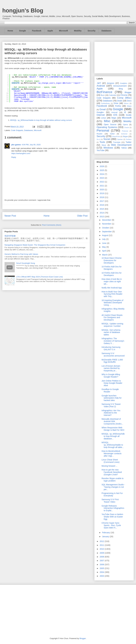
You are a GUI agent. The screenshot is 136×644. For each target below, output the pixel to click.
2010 (102, 549)
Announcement (120, 86)
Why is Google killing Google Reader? (111, 376)
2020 (102, 190)
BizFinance (104, 92)
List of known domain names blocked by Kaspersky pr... (111, 368)
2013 (102, 217)
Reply (14, 157)
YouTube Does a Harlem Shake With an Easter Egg (112, 517)
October (106, 228)
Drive (116, 103)
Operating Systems (107, 127)
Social (107, 139)
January (106, 537)
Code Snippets (17, 130)
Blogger (128, 92)
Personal (103, 130)
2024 (102, 174)
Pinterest (125, 131)
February (106, 533)
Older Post (82, 216)
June (104, 243)
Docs (129, 101)
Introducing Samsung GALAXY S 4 (111, 348)
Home (10, 31)
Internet (101, 115)
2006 (102, 565)
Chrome (124, 95)
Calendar (113, 95)
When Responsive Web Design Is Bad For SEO (113, 429)
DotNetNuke (105, 103)
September (107, 232)
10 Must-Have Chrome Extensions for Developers (112, 260)
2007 (102, 561)
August (105, 235)
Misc (107, 121)
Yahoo (124, 148)
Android (101, 86)
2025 (102, 170)
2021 (102, 186)
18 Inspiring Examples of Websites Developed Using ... (112, 303)
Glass (129, 106)
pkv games (16, 145)
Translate (117, 142)
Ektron (126, 103)
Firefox (118, 106)
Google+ (100, 112)
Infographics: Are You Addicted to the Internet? (111, 413)
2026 (102, 166)
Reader (100, 134)
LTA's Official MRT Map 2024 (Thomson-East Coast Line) (39, 277)
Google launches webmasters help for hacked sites (112, 398)
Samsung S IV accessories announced (113, 355)
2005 (102, 568)
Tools (102, 142)
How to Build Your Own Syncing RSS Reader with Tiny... (112, 294)
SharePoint (116, 136)
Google (23, 31)
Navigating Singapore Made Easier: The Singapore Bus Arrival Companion (35, 245)
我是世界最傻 (10, 236)
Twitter (129, 142)
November (107, 224)
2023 (102, 178)
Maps (114, 118)
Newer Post (10, 216)
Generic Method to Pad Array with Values (21, 254)
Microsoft (63, 31)
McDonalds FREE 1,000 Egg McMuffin (112, 361)
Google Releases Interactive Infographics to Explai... (113, 508)
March (105, 255)
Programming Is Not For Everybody (112, 494)
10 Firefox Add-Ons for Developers (112, 274)
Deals (120, 101)
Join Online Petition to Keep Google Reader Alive (112, 383)
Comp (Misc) (124, 98)
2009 (102, 553)
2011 (102, 545)
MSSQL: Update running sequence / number (112, 325)
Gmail (103, 109)
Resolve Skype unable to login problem (113, 480)
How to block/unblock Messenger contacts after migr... (111, 453)
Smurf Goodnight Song (25, 263)
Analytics (124, 83)
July (104, 239)
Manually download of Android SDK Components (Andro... (112, 421)
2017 (102, 201)
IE (125, 112)
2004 (102, 572)
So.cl (98, 139)
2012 (102, 541)
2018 (102, 197)
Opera (125, 125)
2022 (102, 182)
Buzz (103, 95)
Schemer (124, 134)
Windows (108, 148)
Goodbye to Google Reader (110, 390)
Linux (103, 118)
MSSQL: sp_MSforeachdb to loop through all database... (113, 436)
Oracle (127, 127)
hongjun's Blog (23, 10)
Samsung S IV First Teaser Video (110, 501)
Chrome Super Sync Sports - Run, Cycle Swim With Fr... (111, 525)
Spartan (120, 139)
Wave (104, 145)
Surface (129, 139)
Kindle (129, 115)
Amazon (111, 83)
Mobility (78, 31)
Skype (125, 136)
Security (91, 31)
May (104, 247)
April (104, 251)
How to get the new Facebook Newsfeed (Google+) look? (112, 472)
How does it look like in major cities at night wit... (112, 281)
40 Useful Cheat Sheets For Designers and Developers (112, 318)
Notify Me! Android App (112, 288)
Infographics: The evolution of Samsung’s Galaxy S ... (113, 341)
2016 (102, 205)
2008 (102, 557)
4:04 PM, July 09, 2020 (31, 145)
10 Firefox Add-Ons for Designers (112, 268)
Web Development (121, 145)
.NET (99, 83)
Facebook (37, 31)
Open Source (110, 124)
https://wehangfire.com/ (21, 153)
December (107, 220)
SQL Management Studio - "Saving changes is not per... (113, 487)
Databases (107, 31)
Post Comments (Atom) (52, 225)
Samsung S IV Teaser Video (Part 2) (111, 405)
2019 (102, 193)
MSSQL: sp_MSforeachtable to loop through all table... (113, 445)
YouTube (101, 150)
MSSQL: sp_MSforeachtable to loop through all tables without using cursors (41, 120)
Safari (112, 134)
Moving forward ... (109, 466)
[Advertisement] (114, 57)
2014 (102, 213)
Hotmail (114, 112)
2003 (102, 576)
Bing (121, 89)
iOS (115, 115)
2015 (102, 209)
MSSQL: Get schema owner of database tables (111, 332)
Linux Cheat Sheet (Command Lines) (110, 461)
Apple (50, 31)
